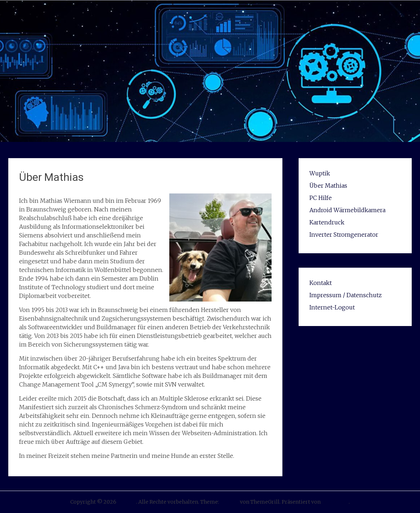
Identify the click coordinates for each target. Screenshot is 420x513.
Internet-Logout (332, 307)
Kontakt (321, 283)
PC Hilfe (321, 198)
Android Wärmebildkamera (347, 210)
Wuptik (320, 173)
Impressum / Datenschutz (346, 295)
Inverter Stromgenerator (344, 235)
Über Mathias (328, 186)
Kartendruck (327, 222)
